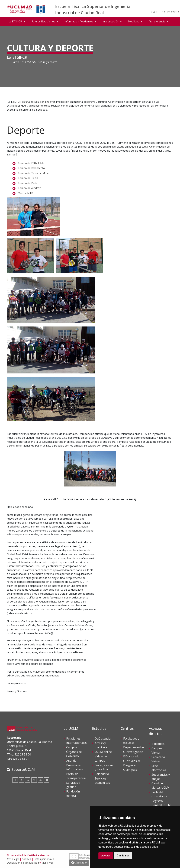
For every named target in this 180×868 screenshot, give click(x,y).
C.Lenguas (130, 770)
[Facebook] (15, 780)
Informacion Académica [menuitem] (79, 22)
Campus (72, 747)
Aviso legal (13, 859)
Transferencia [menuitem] (157, 22)
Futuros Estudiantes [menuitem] (44, 22)
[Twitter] (21, 780)
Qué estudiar (103, 738)
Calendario (102, 774)
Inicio (16, 62)
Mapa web (47, 863)
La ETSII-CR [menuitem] (16, 22)
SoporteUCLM (23, 769)
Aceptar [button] (106, 856)
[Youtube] (40, 780)
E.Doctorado (131, 756)
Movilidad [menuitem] (134, 22)
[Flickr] (47, 780)
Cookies (26, 859)
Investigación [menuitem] (111, 22)
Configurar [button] (123, 856)
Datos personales (44, 859)
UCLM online (103, 752)
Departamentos (134, 747)
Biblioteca (158, 744)
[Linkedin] (28, 780)
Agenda (71, 761)
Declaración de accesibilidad (23, 863)
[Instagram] (34, 780)
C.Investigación (133, 752)
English (154, 12)
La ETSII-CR (28, 62)
